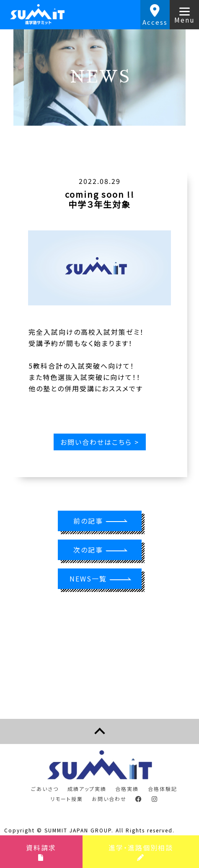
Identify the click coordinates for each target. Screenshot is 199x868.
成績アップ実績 (87, 789)
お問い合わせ (109, 799)
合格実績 (127, 789)
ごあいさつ (45, 789)
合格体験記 (163, 789)
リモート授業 (67, 799)
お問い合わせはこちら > (100, 442)
